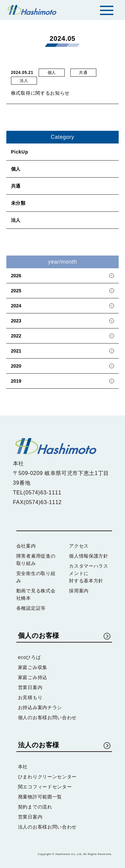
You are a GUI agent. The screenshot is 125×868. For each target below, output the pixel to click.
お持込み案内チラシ (40, 707)
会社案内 (26, 546)
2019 (16, 381)
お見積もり (30, 697)
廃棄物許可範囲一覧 (40, 797)
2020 (16, 366)
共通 (16, 186)
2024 (16, 306)
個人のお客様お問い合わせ (47, 717)
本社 (23, 767)
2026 (16, 276)
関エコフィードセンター (45, 787)
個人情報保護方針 (89, 556)
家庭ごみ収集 (33, 667)
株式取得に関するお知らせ (40, 93)
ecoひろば (29, 657)
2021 (16, 351)
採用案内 (79, 591)
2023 (16, 321)
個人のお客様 (39, 636)
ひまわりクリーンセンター (47, 777)
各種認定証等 (31, 608)
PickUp (20, 152)
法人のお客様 (39, 745)
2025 (16, 291)
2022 (16, 336)
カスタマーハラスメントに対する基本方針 (89, 573)
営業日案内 (30, 687)
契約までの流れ (35, 807)
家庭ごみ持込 (33, 677)
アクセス (79, 546)
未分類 (18, 203)
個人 (16, 169)
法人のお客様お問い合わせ (47, 827)
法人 (16, 220)
